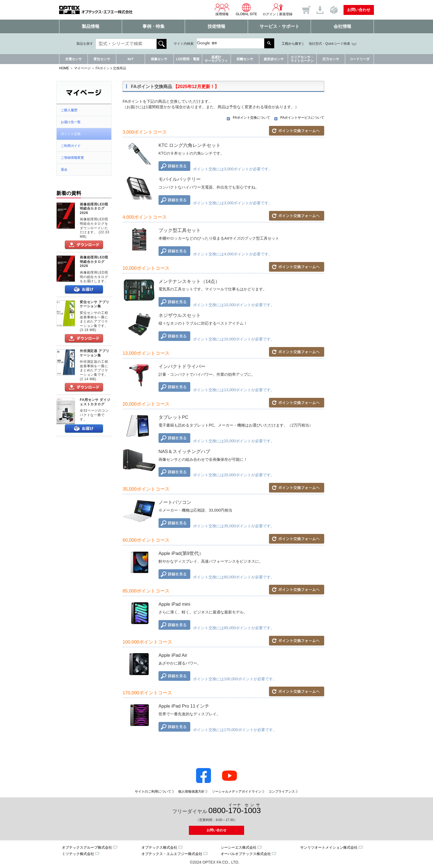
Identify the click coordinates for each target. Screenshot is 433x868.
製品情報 (91, 26)
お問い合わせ (359, 10)
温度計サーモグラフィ (216, 59)
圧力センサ (331, 59)
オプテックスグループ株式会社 (87, 847)
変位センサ (102, 59)
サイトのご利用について (153, 792)
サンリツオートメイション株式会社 (329, 847)
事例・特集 (154, 26)
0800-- (235, 809)
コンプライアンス (282, 792)
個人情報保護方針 (191, 792)
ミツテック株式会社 (78, 854)
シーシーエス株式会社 (239, 847)
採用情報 (222, 9)
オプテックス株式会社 (159, 847)
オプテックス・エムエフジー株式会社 (172, 854)
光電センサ (73, 59)
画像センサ (159, 59)
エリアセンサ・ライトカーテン (302, 59)
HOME (64, 68)
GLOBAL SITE (246, 9)
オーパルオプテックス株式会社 (246, 854)
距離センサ (245, 59)
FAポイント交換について (251, 118)
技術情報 (216, 26)
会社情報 (342, 26)
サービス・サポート (279, 26)
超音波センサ (274, 59)
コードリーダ (360, 59)
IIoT (130, 59)
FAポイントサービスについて (302, 118)
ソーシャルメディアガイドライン (237, 792)
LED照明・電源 (188, 59)
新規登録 (286, 14)
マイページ (82, 68)
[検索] (228, 43)
